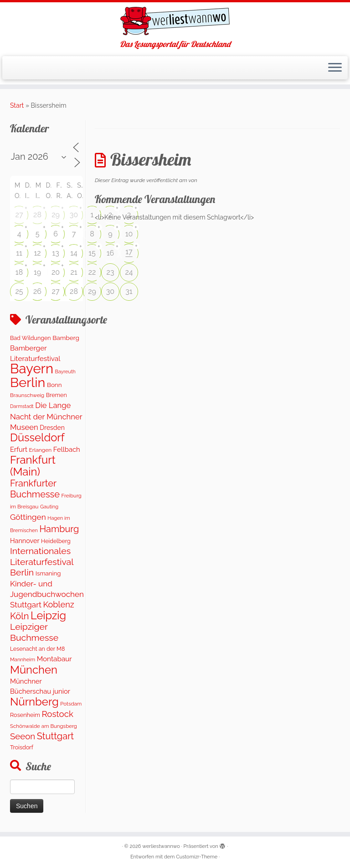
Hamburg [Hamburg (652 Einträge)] (59, 529)
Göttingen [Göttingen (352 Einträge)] (28, 517)
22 (92, 272)
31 (129, 291)
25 (19, 291)
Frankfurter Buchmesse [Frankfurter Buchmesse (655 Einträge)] (35, 489)
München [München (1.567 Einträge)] (34, 670)
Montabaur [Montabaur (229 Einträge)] (54, 659)
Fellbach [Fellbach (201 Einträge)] (67, 449)
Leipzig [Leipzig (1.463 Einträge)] (48, 616)
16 (111, 253)
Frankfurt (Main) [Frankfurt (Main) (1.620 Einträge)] (33, 465)
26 (37, 291)
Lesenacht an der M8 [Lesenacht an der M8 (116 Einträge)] (37, 649)
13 (55, 253)
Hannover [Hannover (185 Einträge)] (25, 541)
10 (129, 234)
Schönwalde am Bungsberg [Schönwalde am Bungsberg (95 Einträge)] (44, 726)
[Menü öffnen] (335, 68)
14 (74, 253)
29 (56, 215)
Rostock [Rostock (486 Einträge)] (57, 714)
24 (129, 272)
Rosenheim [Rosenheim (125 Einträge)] (25, 715)
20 (56, 272)
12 (37, 253)
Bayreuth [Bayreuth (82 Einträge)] (65, 372)
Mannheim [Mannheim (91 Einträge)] (23, 659)
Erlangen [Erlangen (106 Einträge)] (41, 450)
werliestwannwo (161, 846)
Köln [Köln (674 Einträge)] (19, 616)
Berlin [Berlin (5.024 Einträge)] (28, 382)
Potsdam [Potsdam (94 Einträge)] (71, 704)
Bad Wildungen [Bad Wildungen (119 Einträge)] (31, 338)
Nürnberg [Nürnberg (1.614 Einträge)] (34, 702)
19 (37, 272)
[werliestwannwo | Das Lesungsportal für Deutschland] (175, 21)
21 (74, 272)
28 (37, 215)
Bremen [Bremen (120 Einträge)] (57, 395)
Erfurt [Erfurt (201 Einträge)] (19, 449)
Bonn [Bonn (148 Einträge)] (54, 385)
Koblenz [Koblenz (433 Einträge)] (58, 604)
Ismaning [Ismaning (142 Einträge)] (48, 573)
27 (19, 215)
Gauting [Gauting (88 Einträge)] (49, 507)
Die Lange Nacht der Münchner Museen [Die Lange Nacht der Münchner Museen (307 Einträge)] (46, 416)
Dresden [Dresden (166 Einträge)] (52, 428)
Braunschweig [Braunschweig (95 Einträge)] (27, 395)
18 (19, 272)
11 (19, 253)
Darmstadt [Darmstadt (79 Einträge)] (22, 406)
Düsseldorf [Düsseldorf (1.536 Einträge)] (37, 438)
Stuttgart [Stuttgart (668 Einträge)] (55, 736)
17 (129, 252)
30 (74, 215)
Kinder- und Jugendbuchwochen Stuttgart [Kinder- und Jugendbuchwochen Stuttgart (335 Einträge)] (47, 594)
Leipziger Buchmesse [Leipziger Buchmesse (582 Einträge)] (34, 632)
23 (111, 272)
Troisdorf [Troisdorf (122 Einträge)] (22, 747)
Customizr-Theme (197, 857)
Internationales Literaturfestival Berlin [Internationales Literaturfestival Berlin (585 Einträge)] (42, 562)
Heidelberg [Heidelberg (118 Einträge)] (56, 541)
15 (92, 253)
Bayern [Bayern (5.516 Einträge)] (32, 369)
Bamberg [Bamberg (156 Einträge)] (66, 338)
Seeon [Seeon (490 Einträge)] (23, 736)
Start (17, 105)
